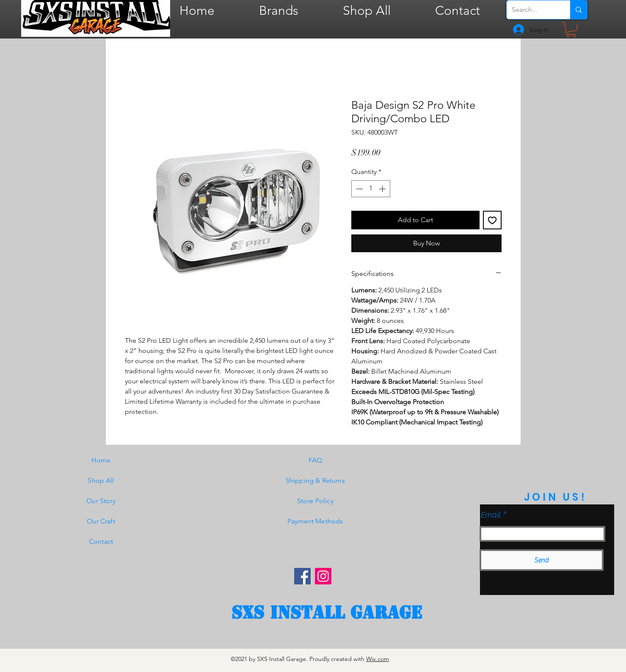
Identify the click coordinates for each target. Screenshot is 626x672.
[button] (571, 30)
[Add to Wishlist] (492, 220)
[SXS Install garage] (327, 613)
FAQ (315, 460)
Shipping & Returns (315, 481)
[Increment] (383, 189)
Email (491, 515)
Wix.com (378, 659)
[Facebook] (302, 576)
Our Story (101, 501)
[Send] (542, 560)
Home (101, 460)
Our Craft (101, 521)
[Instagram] (323, 576)
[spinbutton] (371, 189)
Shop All (101, 481)
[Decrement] (359, 189)
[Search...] (532, 10)
